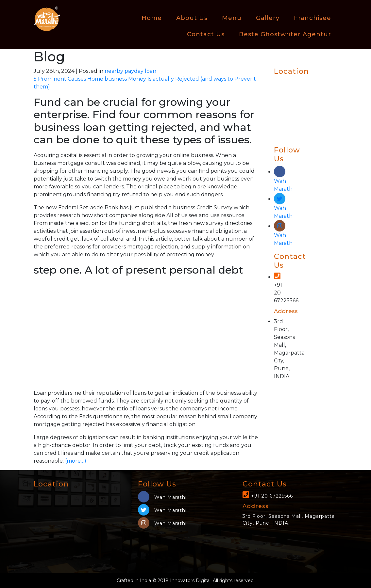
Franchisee (312, 18)
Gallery (268, 18)
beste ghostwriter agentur (285, 34)
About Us (192, 18)
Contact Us (206, 34)
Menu (232, 18)
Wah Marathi (284, 180)
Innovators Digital (190, 580)
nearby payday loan (130, 71)
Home (152, 18)
